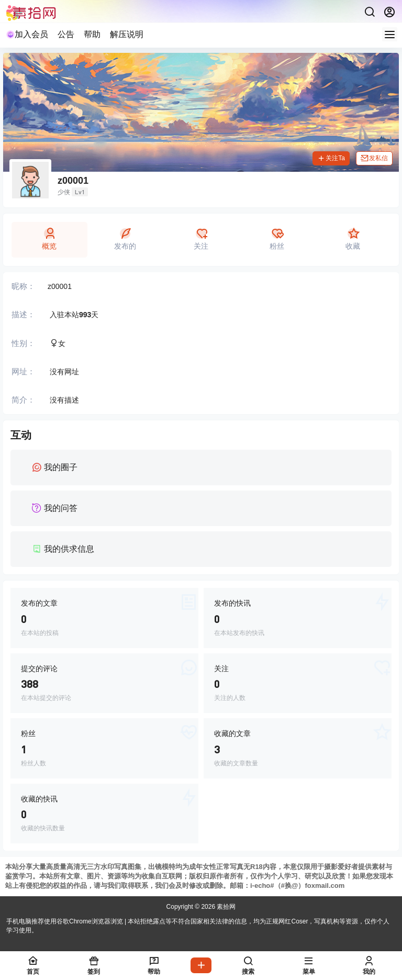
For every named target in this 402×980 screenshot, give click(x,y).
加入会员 (27, 34)
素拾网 (225, 907)
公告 (66, 34)
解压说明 (127, 34)
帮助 (92, 34)
